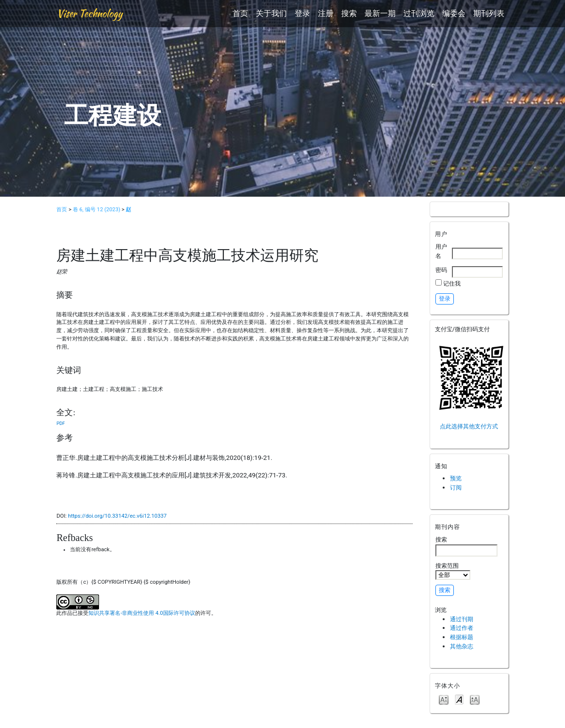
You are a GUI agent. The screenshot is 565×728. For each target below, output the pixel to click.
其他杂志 (462, 646)
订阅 (456, 487)
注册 (326, 13)
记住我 (452, 283)
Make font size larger (475, 699)
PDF (60, 423)
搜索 (349, 13)
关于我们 (271, 13)
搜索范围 (453, 571)
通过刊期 (462, 619)
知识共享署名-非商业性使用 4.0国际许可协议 (141, 613)
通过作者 (462, 628)
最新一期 (380, 13)
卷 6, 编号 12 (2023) (97, 210)
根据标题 (462, 637)
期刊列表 (489, 13)
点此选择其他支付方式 (469, 426)
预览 (456, 478)
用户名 (441, 251)
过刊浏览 (419, 13)
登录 (302, 13)
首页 (240, 13)
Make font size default (459, 699)
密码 (441, 270)
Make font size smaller (444, 699)
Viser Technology (90, 13)
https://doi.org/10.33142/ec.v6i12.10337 (117, 516)
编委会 (454, 13)
